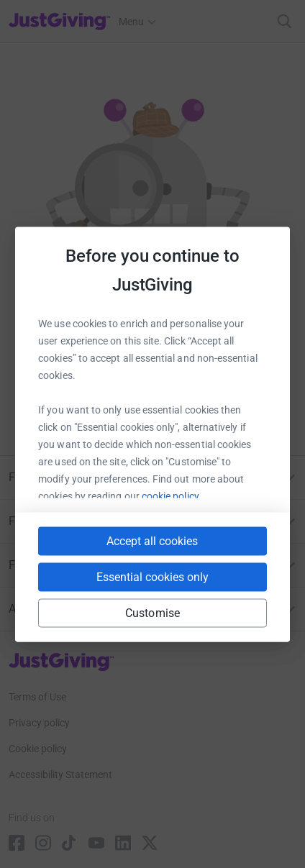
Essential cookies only (152, 576)
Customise (152, 612)
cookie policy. (172, 495)
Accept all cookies (152, 540)
